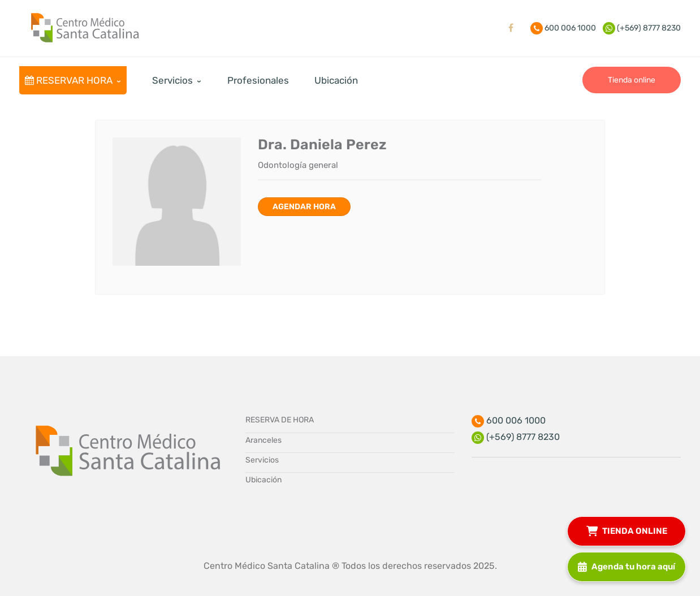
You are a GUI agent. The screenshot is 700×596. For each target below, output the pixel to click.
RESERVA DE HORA (280, 420)
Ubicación (263, 480)
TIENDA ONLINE (627, 530)
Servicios (262, 460)
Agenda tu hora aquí (626, 566)
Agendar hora (304, 207)
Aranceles (263, 440)
